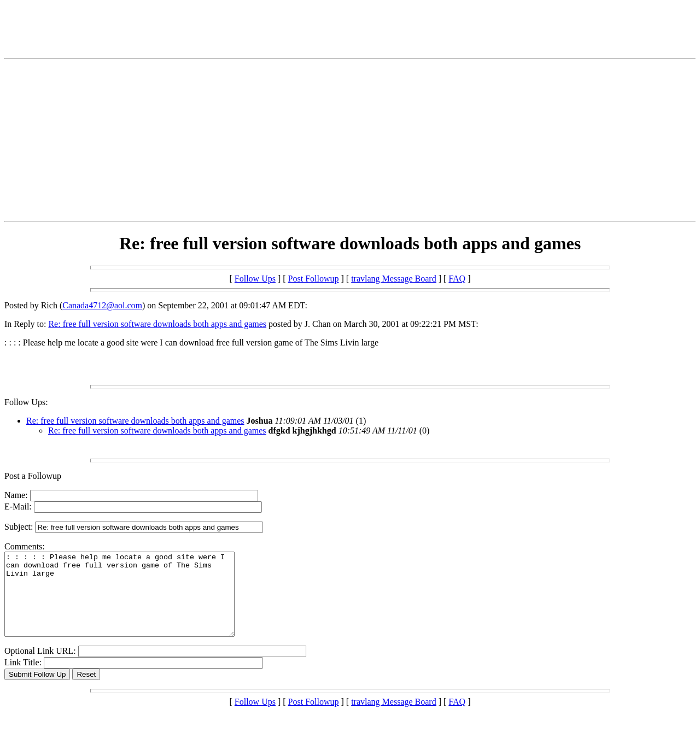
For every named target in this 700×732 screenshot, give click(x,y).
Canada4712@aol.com (102, 305)
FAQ (457, 279)
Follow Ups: (26, 402)
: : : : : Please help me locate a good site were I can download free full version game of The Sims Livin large (133, 602)
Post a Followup (33, 476)
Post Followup (314, 279)
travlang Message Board (394, 279)
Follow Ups (255, 279)
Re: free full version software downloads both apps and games (157, 324)
